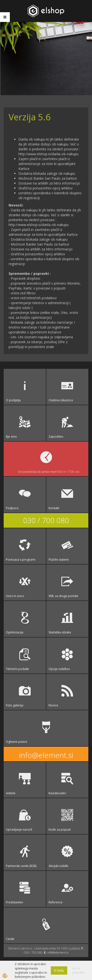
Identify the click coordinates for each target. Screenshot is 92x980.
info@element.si (46, 755)
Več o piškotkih (78, 970)
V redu (59, 970)
